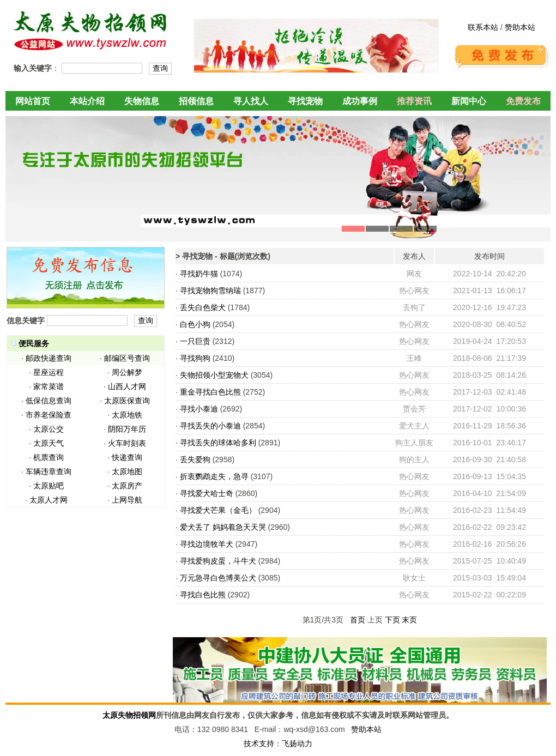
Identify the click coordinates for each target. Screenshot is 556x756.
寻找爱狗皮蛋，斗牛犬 (218, 561)
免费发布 (523, 101)
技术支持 (259, 743)
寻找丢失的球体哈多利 (218, 443)
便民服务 (34, 343)
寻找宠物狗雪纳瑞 (210, 291)
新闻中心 (469, 101)
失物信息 (142, 101)
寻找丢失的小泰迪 (210, 426)
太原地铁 (127, 415)
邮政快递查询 (49, 358)
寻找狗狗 (195, 358)
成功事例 (360, 101)
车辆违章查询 (49, 471)
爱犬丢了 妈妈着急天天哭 (223, 527)
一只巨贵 (195, 341)
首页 (358, 620)
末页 (409, 620)
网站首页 (33, 101)
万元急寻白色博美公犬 (218, 578)
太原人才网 (49, 500)
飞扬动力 (297, 743)
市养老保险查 (49, 415)
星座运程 (49, 372)
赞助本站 (520, 27)
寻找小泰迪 (199, 409)
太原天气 (49, 443)
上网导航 (127, 500)
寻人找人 (251, 101)
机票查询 (49, 457)
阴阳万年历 (127, 429)
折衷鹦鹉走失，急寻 (214, 476)
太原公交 (49, 429)
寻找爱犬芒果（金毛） (218, 510)
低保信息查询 (49, 401)
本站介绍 (87, 101)
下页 (392, 620)
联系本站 (483, 27)
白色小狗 (195, 324)
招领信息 (196, 101)
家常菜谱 (49, 386)
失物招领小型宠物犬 (214, 375)
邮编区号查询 (127, 358)
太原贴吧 (49, 486)
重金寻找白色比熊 (210, 392)
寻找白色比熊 (203, 595)
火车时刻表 (127, 443)
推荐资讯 (414, 101)
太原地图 (127, 471)
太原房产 (127, 486)
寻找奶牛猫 (199, 274)
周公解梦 (127, 372)
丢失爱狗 (195, 459)
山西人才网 (127, 386)
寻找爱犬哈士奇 (207, 493)
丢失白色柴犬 (203, 307)
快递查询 (127, 457)
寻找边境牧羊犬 (207, 544)
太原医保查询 (127, 401)
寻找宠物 (305, 101)
